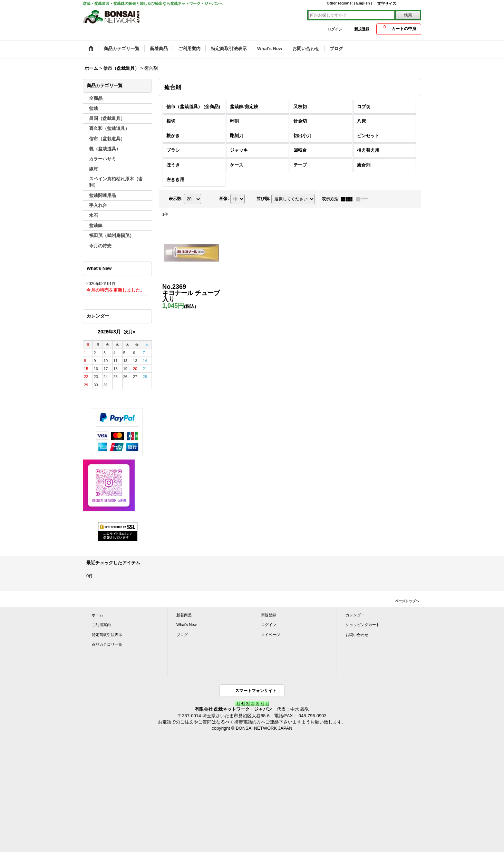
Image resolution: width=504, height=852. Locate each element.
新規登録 (362, 29)
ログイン (335, 29)
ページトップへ (407, 601)
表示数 (176, 199)
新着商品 (184, 615)
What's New (187, 625)
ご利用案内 (101, 625)
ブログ (182, 635)
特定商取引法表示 (107, 635)
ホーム (98, 615)
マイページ (270, 635)
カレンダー (355, 615)
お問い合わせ (357, 635)
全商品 (96, 98)
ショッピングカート (363, 625)
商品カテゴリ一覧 (107, 644)
